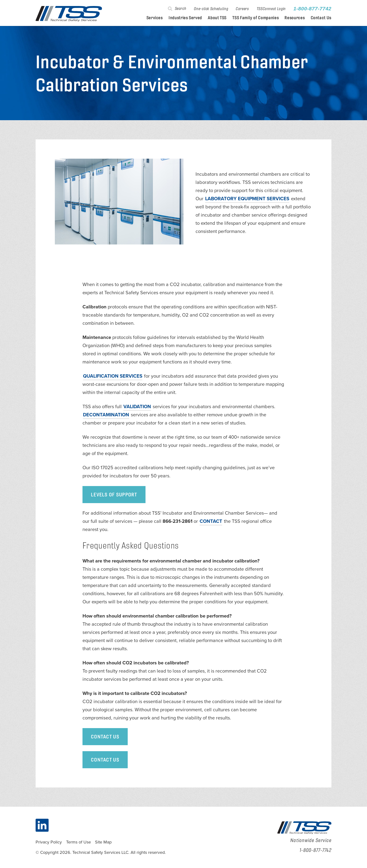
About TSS (217, 18)
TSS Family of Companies (256, 18)
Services (155, 18)
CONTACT (211, 521)
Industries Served (185, 18)
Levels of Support (114, 494)
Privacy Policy (49, 842)
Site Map (103, 842)
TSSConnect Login (271, 9)
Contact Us (321, 18)
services (113, 376)
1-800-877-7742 (312, 9)
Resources (295, 18)
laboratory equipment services (247, 199)
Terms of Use (79, 842)
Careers (242, 9)
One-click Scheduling (211, 9)
